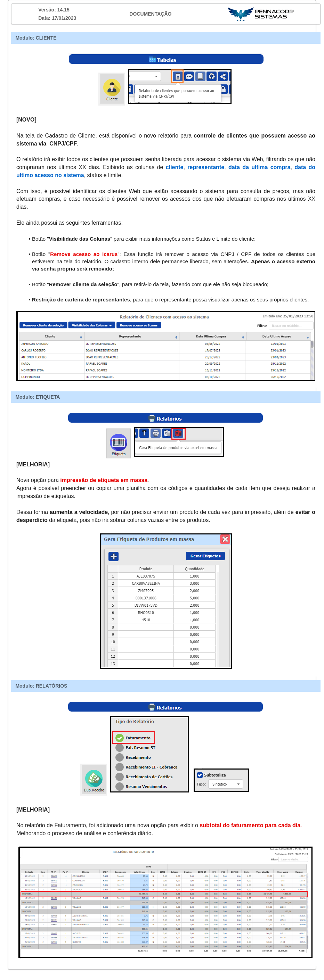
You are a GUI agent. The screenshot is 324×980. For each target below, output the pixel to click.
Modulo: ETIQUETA (38, 397)
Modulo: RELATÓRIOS (41, 686)
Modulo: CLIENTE (36, 38)
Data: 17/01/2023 (57, 18)
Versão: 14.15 (54, 10)
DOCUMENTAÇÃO (150, 14)
